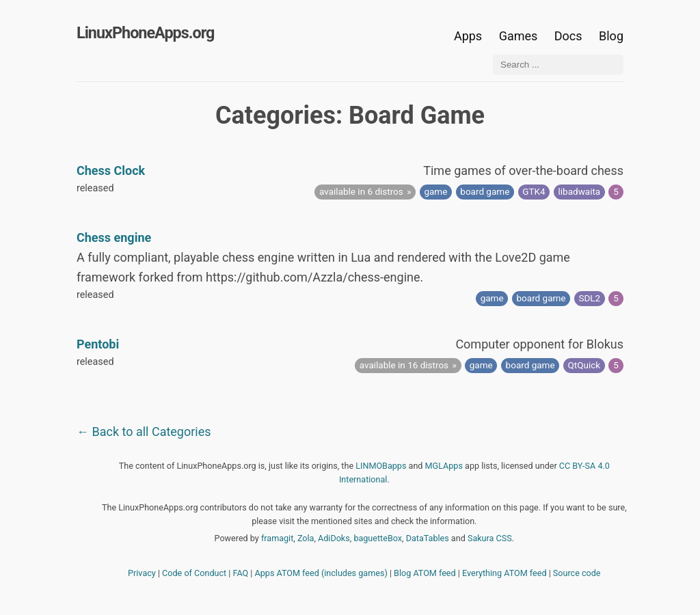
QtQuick (584, 365)
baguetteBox (378, 538)
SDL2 (589, 298)
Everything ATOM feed (504, 573)
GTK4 (534, 191)
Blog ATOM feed (425, 573)
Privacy (142, 573)
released (95, 188)
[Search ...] (558, 65)
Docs (570, 36)
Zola (306, 538)
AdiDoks (334, 538)
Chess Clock (111, 170)
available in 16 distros (404, 365)
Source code (577, 573)
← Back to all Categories (144, 432)
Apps (468, 36)
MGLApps (444, 466)
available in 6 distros (361, 191)
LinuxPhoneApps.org (145, 33)
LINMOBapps (381, 466)
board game (485, 191)
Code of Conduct (194, 573)
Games (519, 36)
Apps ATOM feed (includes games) (321, 573)
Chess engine (114, 237)
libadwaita (580, 191)
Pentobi (98, 344)
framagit (277, 538)
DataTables (428, 538)
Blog (611, 36)
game (435, 191)
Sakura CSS (490, 538)
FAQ (241, 573)
